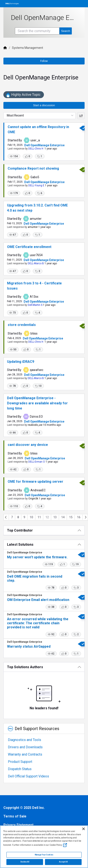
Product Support (20, 762)
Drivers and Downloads (25, 747)
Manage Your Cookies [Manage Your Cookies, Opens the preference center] (44, 855)
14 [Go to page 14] (63, 517)
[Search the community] (37, 31)
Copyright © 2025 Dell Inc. (24, 808)
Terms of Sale (15, 816)
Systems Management (27, 48)
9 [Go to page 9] (24, 517)
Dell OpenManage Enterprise (44, 145)
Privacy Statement (18, 825)
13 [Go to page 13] (55, 517)
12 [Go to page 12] (47, 517)
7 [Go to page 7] (12, 517)
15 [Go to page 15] (71, 517)
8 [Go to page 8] (18, 517)
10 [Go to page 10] (31, 517)
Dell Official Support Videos (28, 776)
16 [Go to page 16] (79, 517)
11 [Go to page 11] (39, 517)
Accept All (63, 862)
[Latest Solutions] (44, 545)
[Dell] (5, 48)
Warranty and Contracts (25, 754)
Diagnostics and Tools (25, 740)
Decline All (25, 862)
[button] (14, 156)
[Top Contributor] (44, 530)
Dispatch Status (20, 769)
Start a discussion (44, 105)
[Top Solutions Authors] (44, 667)
